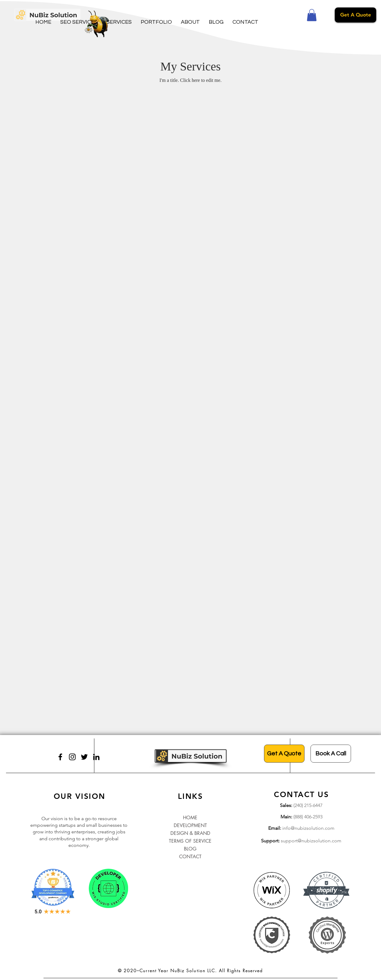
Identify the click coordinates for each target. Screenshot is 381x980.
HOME (190, 818)
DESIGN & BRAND (190, 833)
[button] (79, 22)
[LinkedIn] (96, 757)
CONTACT (190, 857)
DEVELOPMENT (190, 825)
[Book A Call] (331, 754)
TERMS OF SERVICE (190, 841)
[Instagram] (72, 757)
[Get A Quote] (355, 15)
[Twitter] (84, 757)
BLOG (190, 849)
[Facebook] (60, 757)
